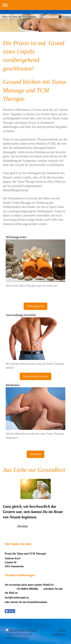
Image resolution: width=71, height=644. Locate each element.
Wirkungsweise (35, 306)
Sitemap (32, 630)
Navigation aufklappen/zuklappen (35, 5)
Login (62, 630)
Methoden (35, 454)
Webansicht (59, 634)
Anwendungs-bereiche (35, 376)
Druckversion (16, 630)
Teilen (10, 611)
